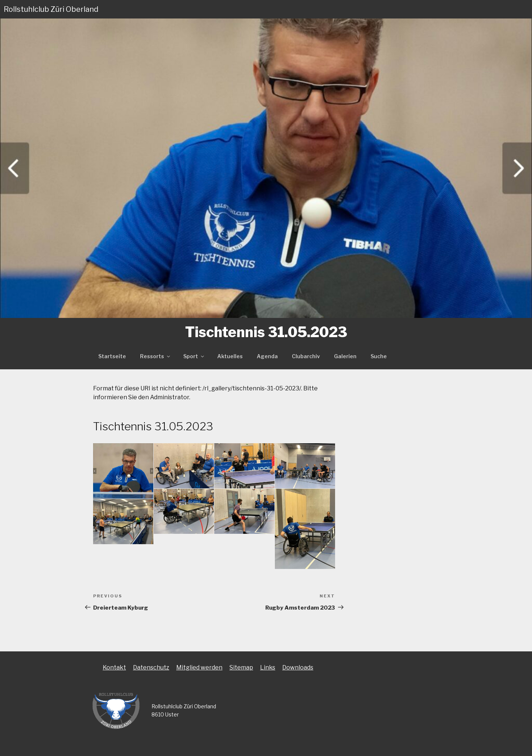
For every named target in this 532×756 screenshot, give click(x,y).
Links (268, 667)
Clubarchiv (306, 356)
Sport (194, 356)
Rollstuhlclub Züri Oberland (51, 9)
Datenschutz (151, 667)
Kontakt (114, 667)
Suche (379, 356)
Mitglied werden (199, 667)
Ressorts (156, 356)
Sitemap (241, 667)
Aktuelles (230, 356)
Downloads (298, 667)
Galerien (345, 356)
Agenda (267, 356)
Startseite (112, 356)
